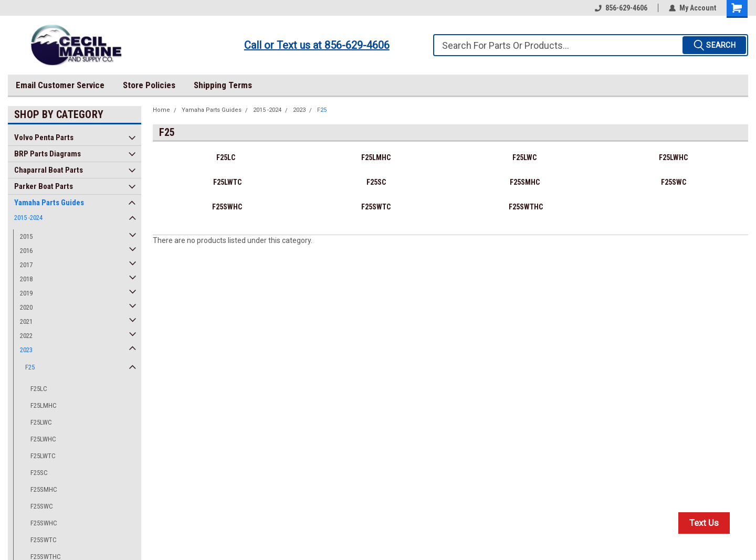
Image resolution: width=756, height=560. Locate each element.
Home (161, 110)
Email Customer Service (60, 85)
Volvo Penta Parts (44, 138)
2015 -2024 (28, 218)
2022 (26, 336)
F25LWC (41, 422)
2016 (26, 251)
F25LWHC (43, 439)
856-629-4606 (621, 8)
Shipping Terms (223, 85)
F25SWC (42, 506)
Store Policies (149, 85)
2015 (26, 236)
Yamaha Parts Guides (49, 203)
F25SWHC (44, 523)
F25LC (39, 389)
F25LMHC (44, 405)
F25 (30, 367)
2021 (26, 321)
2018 (26, 279)
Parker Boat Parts (44, 186)
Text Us (704, 523)
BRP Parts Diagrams (48, 154)
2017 (26, 265)
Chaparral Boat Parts (49, 170)
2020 (26, 307)
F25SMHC (44, 489)
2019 (26, 293)
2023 (26, 350)
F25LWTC (43, 456)
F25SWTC (44, 540)
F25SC (39, 473)
